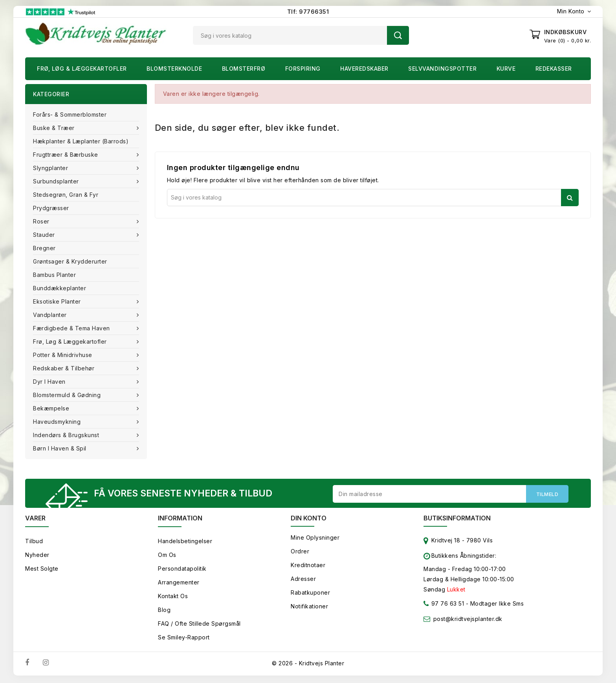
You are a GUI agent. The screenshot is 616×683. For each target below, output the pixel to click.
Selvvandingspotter (442, 69)
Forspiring (303, 69)
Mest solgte (42, 570)
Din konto (309, 520)
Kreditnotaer (308, 567)
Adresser (303, 580)
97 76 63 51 (444, 607)
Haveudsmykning (58, 422)
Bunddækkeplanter (60, 288)
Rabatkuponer (310, 594)
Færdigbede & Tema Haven (72, 328)
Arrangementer (179, 584)
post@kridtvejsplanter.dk (468, 620)
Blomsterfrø (244, 69)
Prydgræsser (51, 208)
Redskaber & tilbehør (65, 368)
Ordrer (300, 553)
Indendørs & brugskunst (67, 435)
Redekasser (554, 69)
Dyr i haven (50, 382)
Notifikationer (309, 608)
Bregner (44, 248)
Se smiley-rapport (184, 639)
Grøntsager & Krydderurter (70, 261)
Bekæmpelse (52, 408)
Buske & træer (55, 128)
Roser (42, 221)
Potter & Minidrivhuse (63, 355)
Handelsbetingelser (185, 543)
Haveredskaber (364, 69)
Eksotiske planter (58, 301)
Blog (164, 611)
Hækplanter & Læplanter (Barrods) (81, 141)
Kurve (506, 69)
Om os (167, 556)
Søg (398, 35)
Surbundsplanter (57, 181)
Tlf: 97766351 (308, 12)
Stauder (45, 235)
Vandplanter (51, 315)
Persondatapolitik (182, 570)
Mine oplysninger (315, 539)
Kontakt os (173, 598)
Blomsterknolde (174, 69)
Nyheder (37, 556)
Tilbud (34, 543)
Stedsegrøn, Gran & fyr (66, 195)
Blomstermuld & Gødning (68, 395)
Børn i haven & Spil (60, 448)
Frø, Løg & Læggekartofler (82, 69)
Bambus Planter (54, 275)
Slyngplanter (51, 168)
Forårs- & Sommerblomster (70, 114)
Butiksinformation (457, 520)
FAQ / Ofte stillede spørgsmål (199, 625)
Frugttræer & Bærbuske (66, 155)
